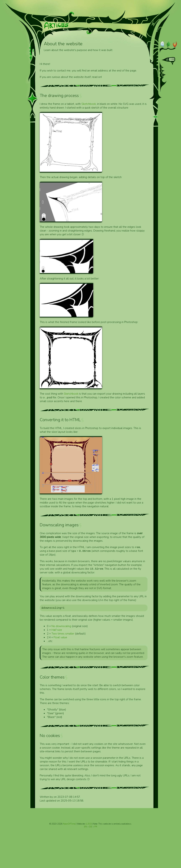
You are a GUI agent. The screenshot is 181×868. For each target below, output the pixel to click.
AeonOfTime (69, 824)
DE (91, 827)
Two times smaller (63, 634)
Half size (57, 630)
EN (86, 827)
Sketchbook (89, 104)
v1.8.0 (89, 824)
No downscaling (61, 627)
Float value (60, 638)
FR (96, 827)
